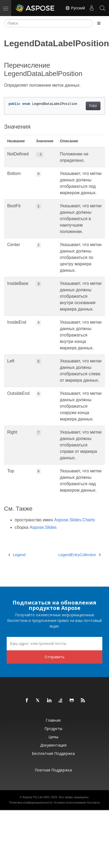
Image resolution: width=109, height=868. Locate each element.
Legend (17, 555)
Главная (53, 720)
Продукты (53, 729)
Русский (75, 8)
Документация (53, 745)
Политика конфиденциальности (31, 802)
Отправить (55, 657)
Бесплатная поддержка (53, 753)
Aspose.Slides (43, 527)
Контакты (94, 802)
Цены (53, 737)
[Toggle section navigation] (99, 23)
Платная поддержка (53, 770)
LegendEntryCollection (80, 555)
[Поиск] (48, 23)
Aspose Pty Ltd (33, 797)
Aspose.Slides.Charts (75, 520)
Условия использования (70, 802)
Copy (93, 106)
